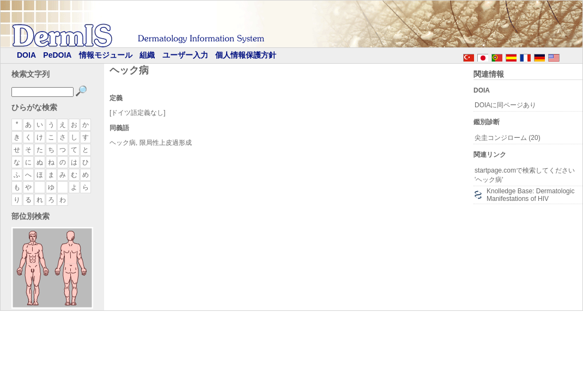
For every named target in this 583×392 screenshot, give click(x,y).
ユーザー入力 (185, 55)
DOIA (26, 55)
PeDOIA (57, 55)
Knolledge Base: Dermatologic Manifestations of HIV (530, 195)
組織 (147, 55)
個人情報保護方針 (246, 55)
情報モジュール (106, 55)
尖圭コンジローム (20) (508, 138)
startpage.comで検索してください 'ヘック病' (525, 175)
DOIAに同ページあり (505, 105)
